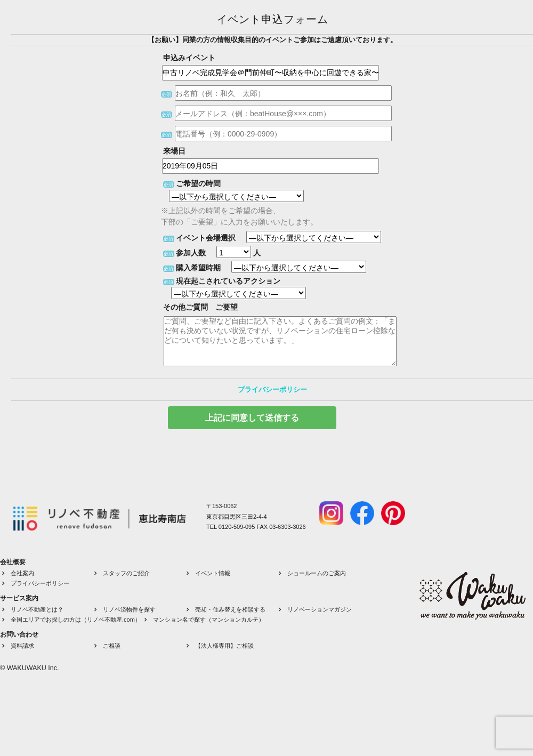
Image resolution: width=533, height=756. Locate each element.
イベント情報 (213, 573)
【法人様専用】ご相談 (224, 646)
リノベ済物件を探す (129, 609)
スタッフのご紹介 (126, 573)
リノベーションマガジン (320, 609)
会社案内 (22, 573)
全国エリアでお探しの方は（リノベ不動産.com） (76, 620)
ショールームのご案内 (317, 573)
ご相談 (112, 646)
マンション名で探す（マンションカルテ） (209, 620)
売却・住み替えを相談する (230, 609)
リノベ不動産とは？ (37, 609)
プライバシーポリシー (272, 389)
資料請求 (22, 646)
